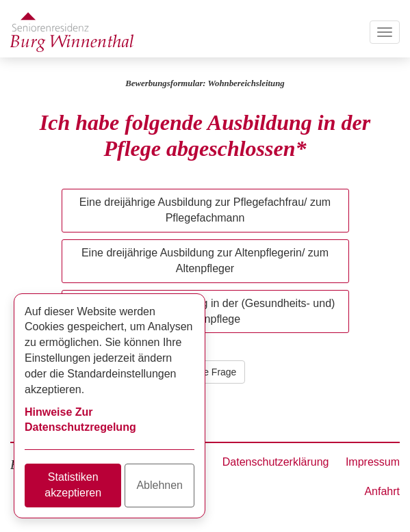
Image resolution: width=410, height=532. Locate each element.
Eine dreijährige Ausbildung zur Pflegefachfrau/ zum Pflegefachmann (205, 210)
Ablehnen (159, 485)
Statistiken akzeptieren (73, 485)
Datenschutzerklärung (276, 462)
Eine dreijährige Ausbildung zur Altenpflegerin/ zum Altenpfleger (205, 261)
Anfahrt (382, 491)
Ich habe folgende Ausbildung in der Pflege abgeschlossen (205, 135)
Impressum (373, 462)
